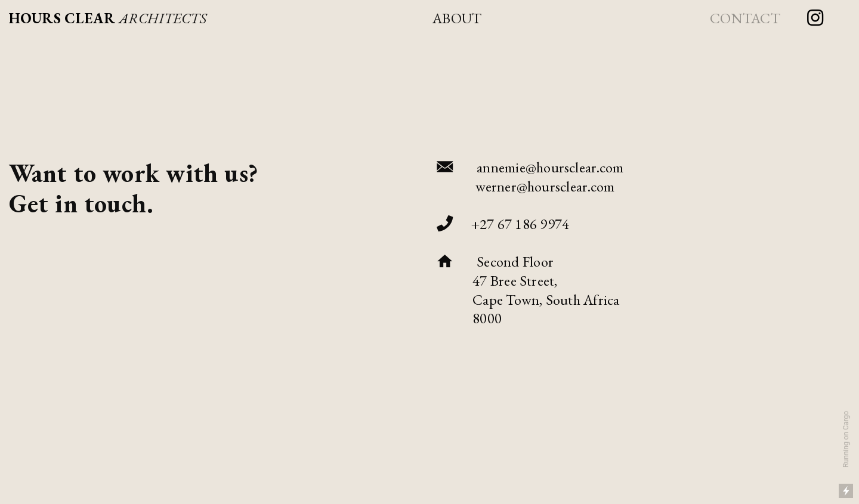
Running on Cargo (846, 439)
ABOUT (457, 18)
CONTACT (745, 18)
